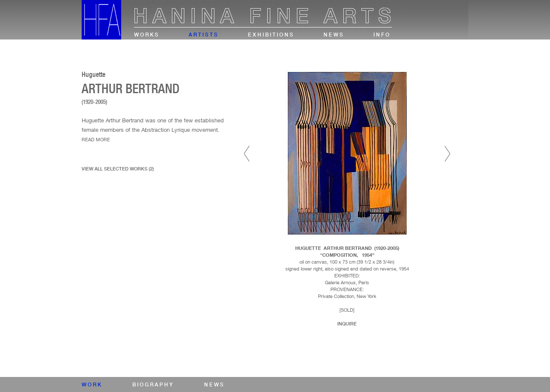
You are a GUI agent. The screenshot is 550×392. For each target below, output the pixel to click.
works (147, 35)
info (382, 35)
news (334, 35)
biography (153, 384)
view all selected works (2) (118, 169)
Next (448, 153)
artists (204, 35)
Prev (247, 153)
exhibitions (271, 35)
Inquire (347, 324)
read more (96, 139)
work (92, 384)
